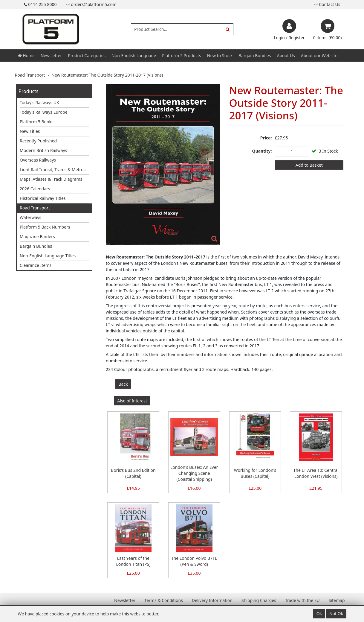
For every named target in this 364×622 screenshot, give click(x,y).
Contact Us (327, 4)
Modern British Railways (43, 150)
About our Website (319, 55)
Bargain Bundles (255, 55)
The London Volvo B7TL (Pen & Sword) (194, 561)
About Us (286, 55)
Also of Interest (132, 401)
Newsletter (51, 55)
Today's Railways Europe (44, 112)
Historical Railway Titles (43, 198)
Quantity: (262, 151)
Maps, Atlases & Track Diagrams (51, 179)
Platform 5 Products (182, 55)
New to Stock (220, 55)
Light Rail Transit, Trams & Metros (53, 169)
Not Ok (336, 613)
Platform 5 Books (37, 122)
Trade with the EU (302, 600)
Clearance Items (36, 265)
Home (26, 55)
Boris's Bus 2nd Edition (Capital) (133, 473)
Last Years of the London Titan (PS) (133, 561)
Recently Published (38, 141)
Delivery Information (212, 600)
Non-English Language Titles (48, 256)
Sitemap (337, 600)
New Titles (30, 131)
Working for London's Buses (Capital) (255, 473)
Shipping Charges (259, 600)
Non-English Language (134, 55)
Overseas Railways (38, 160)
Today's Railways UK (39, 102)
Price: (266, 138)
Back (123, 384)
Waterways (30, 217)
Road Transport (35, 208)
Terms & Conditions (164, 600)
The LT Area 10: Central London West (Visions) (316, 473)
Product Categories (87, 55)
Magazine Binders (37, 237)
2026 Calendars (35, 189)
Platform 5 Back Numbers (45, 227)
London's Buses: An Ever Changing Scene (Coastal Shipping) (194, 473)
